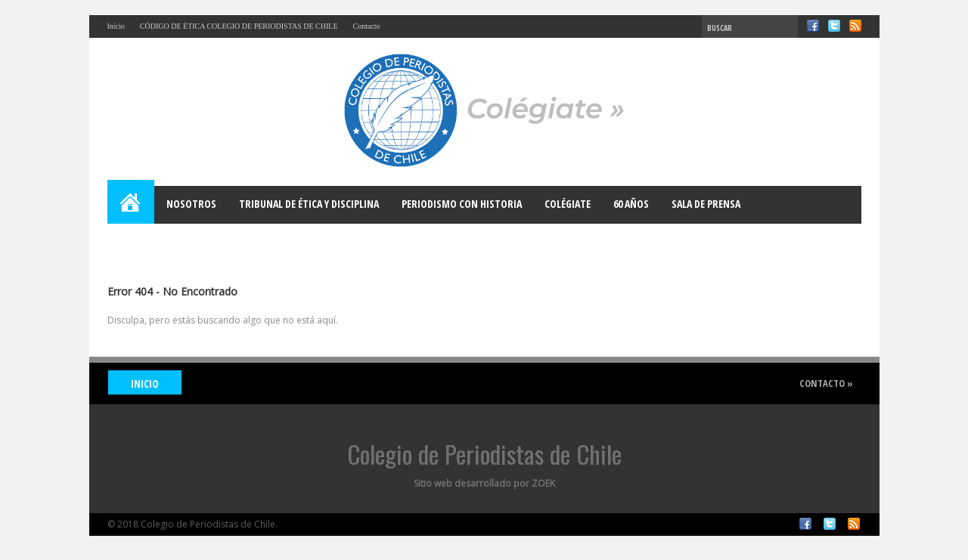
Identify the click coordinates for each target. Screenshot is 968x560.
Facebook (813, 26)
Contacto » (826, 383)
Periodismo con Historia (462, 204)
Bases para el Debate (168, 241)
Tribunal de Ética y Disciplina (309, 204)
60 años (631, 204)
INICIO (145, 384)
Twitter (834, 26)
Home (132, 205)
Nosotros (191, 204)
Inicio (116, 26)
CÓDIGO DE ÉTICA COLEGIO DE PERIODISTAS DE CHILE (239, 26)
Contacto (367, 26)
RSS (855, 26)
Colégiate (568, 204)
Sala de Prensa (706, 204)
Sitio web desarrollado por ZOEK (484, 483)
